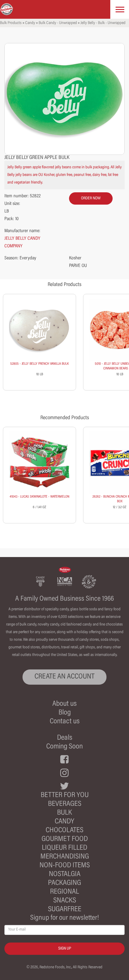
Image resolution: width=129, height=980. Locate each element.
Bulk (64, 813)
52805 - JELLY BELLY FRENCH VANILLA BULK (39, 364)
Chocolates (64, 831)
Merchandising (65, 857)
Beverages (65, 804)
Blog (65, 713)
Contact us (65, 722)
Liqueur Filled (64, 848)
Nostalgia (65, 874)
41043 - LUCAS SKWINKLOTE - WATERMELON (39, 497)
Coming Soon (64, 747)
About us (64, 704)
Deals (65, 738)
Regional (64, 892)
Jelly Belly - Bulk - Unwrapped (103, 23)
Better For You (65, 795)
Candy (30, 23)
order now (91, 198)
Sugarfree (65, 910)
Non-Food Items (65, 866)
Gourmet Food (65, 839)
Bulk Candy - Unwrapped (58, 23)
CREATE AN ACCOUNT (64, 677)
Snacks (65, 901)
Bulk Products (11, 23)
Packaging (64, 883)
